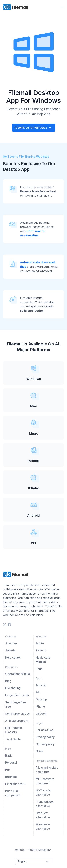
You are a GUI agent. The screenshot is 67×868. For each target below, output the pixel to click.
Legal (39, 669)
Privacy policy (45, 737)
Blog (8, 681)
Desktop (41, 699)
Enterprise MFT (16, 784)
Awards (10, 650)
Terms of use (45, 730)
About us (11, 643)
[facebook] (10, 624)
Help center (13, 657)
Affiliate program (17, 721)
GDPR (40, 751)
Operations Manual (18, 674)
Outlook (41, 714)
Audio (40, 643)
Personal (11, 763)
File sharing (13, 688)
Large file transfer (17, 695)
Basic (9, 755)
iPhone (40, 706)
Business (11, 777)
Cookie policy (45, 744)
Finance (41, 650)
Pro (8, 770)
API (38, 692)
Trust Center (14, 739)
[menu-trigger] (62, 7)
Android (41, 685)
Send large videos (17, 714)
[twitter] (5, 624)
